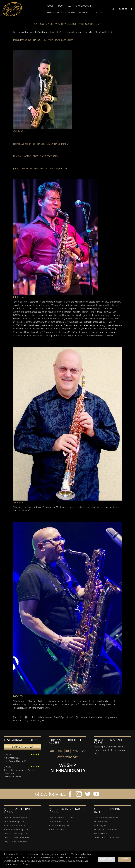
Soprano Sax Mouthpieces (16, 817)
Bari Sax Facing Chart (59, 830)
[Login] (132, 9)
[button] (113, 9)
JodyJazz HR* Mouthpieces (16, 842)
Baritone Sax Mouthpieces (16, 830)
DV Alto (8, 767)
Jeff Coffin (18, 696)
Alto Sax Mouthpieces (14, 821)
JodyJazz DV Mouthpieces (16, 833)
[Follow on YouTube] (96, 794)
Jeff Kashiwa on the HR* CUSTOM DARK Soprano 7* (40, 169)
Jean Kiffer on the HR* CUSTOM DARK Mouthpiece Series (43, 40)
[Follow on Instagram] (79, 794)
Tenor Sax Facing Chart (60, 825)
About (51, 6)
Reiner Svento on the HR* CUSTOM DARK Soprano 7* (41, 144)
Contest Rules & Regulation (107, 838)
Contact (98, 12)
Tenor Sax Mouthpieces (15, 825)
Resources (84, 13)
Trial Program (100, 825)
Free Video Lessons (56, 12)
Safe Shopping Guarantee (106, 817)
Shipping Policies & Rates (106, 830)
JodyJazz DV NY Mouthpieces (17, 838)
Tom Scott (18, 502)
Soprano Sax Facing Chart (61, 817)
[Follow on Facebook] (70, 794)
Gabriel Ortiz (20, 131)
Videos (72, 12)
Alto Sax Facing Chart (59, 821)
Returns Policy (101, 821)
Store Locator (83, 6)
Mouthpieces (66, 6)
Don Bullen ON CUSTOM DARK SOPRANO (35, 156)
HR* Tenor (9, 754)
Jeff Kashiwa (20, 297)
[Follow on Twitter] (88, 794)
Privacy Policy (100, 833)
